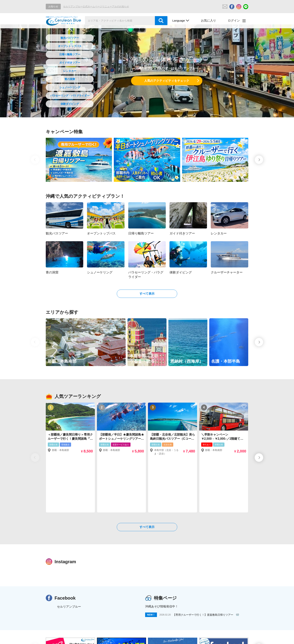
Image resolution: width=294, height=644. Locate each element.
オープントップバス (70, 46)
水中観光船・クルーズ (154, 637)
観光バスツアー (70, 38)
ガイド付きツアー (70, 63)
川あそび (179, 637)
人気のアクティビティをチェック (167, 81)
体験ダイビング (70, 104)
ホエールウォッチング (93, 637)
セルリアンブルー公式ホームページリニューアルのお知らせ (96, 6)
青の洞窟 (70, 79)
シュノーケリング (70, 87)
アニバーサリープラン (60, 637)
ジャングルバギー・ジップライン (211, 637)
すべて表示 (147, 294)
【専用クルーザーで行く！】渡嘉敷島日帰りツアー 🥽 (206, 560)
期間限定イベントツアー (167, 632)
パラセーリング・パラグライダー (70, 96)
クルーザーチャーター (132, 632)
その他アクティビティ (223, 632)
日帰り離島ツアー (70, 54)
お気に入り (208, 21)
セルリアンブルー (69, 552)
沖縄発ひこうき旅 (124, 637)
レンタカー (70, 71)
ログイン (234, 21)
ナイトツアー (196, 632)
